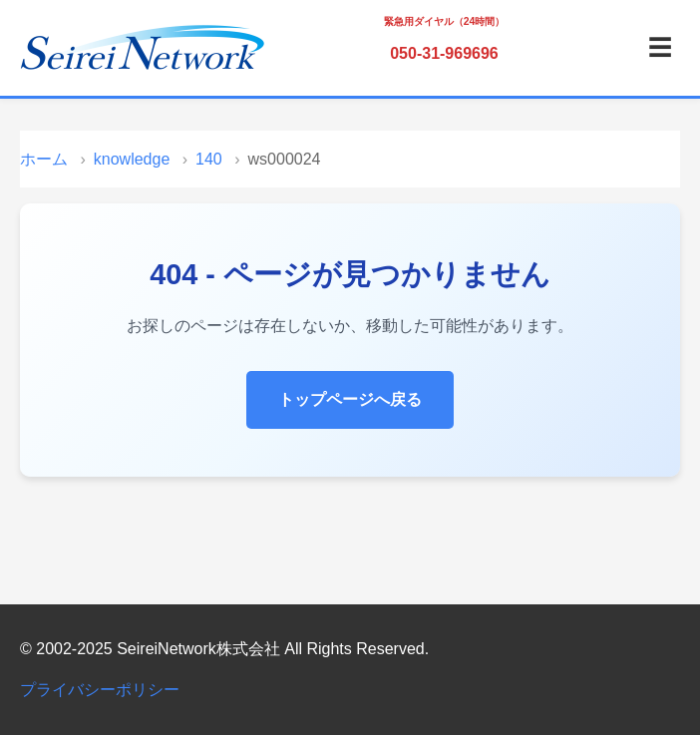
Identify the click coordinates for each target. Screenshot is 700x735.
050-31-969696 (444, 53)
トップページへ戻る (350, 399)
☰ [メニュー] (660, 47)
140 (209, 159)
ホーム (44, 159)
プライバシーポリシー (100, 690)
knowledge (132, 159)
